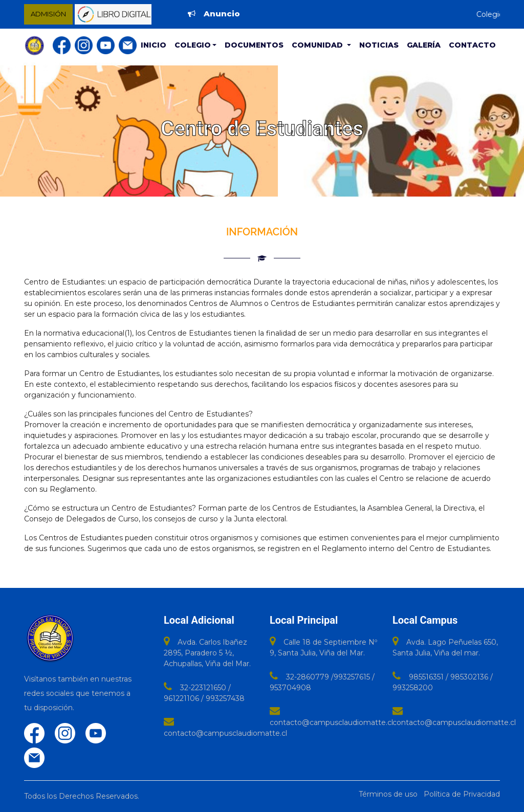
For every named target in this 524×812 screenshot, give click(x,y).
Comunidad (318, 45)
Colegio (193, 45)
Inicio (154, 45)
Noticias (379, 45)
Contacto (472, 45)
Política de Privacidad (462, 794)
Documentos (254, 45)
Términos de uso (388, 794)
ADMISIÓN (48, 14)
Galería (424, 45)
